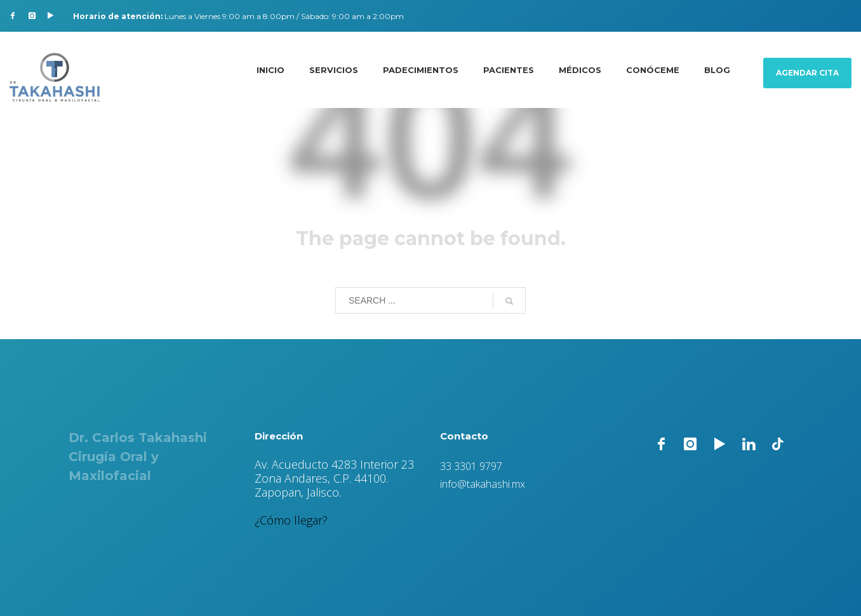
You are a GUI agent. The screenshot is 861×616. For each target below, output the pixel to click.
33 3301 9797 (471, 466)
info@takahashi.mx (483, 484)
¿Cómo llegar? (291, 520)
